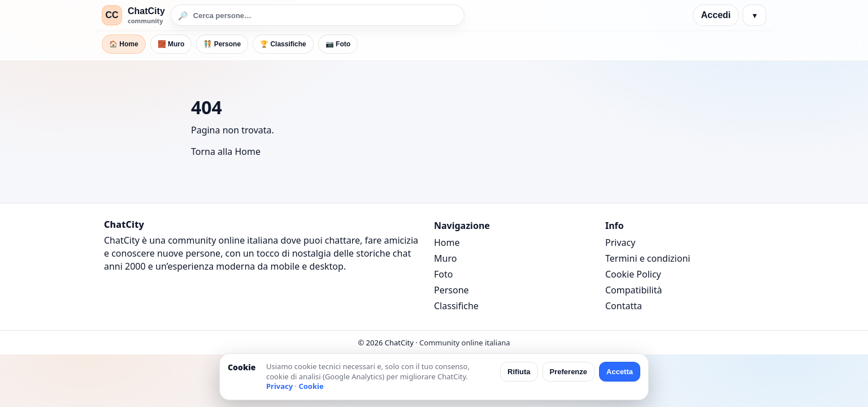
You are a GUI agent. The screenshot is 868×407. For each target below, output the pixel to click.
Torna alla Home (226, 151)
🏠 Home (124, 44)
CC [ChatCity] (112, 15)
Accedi (716, 15)
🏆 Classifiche (283, 44)
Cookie (311, 386)
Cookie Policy (633, 274)
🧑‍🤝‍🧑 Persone (222, 44)
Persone (452, 290)
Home (447, 243)
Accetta (620, 372)
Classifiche (456, 306)
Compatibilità (633, 290)
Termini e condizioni (648, 258)
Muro (445, 258)
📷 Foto (338, 44)
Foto (443, 274)
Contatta (624, 306)
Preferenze (568, 372)
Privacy (620, 243)
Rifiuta (519, 372)
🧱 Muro (171, 44)
